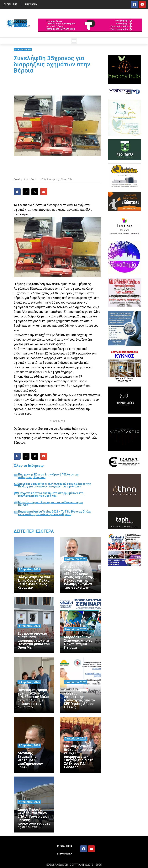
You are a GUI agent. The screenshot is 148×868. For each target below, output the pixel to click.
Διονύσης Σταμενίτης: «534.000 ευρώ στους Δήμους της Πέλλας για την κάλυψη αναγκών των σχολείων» (54, 485)
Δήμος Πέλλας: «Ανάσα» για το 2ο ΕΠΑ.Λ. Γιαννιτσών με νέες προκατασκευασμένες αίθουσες (34, 818)
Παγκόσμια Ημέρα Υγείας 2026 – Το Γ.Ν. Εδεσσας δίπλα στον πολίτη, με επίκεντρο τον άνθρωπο (54, 513)
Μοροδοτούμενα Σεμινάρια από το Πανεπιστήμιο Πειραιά (51, 504)
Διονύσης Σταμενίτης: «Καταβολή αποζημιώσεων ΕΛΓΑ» (30, 760)
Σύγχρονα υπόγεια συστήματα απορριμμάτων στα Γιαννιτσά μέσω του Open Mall (51, 494)
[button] (74, 41)
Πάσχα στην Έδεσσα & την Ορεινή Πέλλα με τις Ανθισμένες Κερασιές (48, 476)
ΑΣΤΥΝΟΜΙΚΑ (23, 49)
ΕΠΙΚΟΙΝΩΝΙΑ (31, 4)
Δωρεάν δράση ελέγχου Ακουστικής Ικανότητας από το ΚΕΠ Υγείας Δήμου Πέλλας (79, 698)
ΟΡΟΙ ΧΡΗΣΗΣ (11, 4)
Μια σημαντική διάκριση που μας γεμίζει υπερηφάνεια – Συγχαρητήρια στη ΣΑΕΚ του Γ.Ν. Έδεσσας (79, 757)
